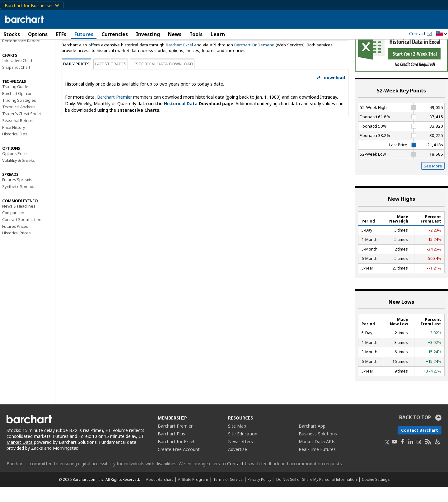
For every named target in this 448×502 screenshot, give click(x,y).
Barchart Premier (114, 112)
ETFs (61, 34)
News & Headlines (19, 221)
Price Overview (16, 49)
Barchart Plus (171, 449)
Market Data (20, 457)
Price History (14, 142)
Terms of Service (228, 494)
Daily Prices (76, 79)
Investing (148, 34)
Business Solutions (318, 449)
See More (433, 181)
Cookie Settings (376, 494)
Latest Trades (111, 79)
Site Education (243, 449)
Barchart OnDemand (254, 59)
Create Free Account (179, 464)
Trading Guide (15, 101)
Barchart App (312, 441)
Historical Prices (16, 248)
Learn (218, 34)
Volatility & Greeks (19, 175)
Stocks (12, 34)
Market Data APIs (317, 456)
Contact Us (238, 479)
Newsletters (240, 456)
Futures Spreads (17, 195)
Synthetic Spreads (19, 201)
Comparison (13, 228)
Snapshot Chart (16, 82)
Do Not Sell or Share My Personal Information (317, 494)
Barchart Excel (179, 59)
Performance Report (21, 56)
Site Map (237, 441)
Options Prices (15, 168)
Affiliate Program (193, 494)
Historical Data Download (162, 79)
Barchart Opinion (17, 108)
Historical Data (15, 149)
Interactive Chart (17, 75)
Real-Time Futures (317, 464)
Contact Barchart (420, 445)
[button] (442, 34)
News (175, 34)
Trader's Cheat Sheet (22, 129)
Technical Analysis (19, 122)
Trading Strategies (19, 115)
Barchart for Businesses (32, 5)
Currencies (115, 34)
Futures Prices (15, 241)
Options (38, 34)
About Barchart (159, 494)
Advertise (238, 464)
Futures (84, 34)
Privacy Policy (259, 494)
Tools (196, 34)
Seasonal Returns (18, 135)
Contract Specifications (23, 234)
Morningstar (65, 463)
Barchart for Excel (176, 456)
